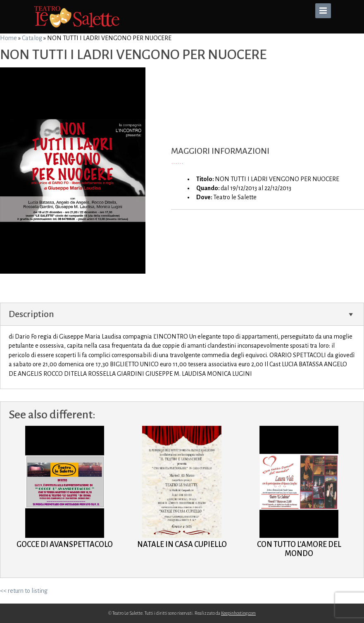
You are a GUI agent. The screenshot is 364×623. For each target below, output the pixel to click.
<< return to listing (24, 591)
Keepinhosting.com (238, 613)
